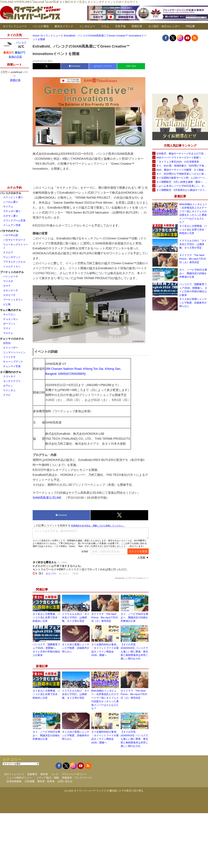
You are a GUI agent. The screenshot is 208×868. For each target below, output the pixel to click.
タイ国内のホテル (11, 372)
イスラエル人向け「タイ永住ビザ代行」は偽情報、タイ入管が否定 (76, 617)
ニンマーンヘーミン (14, 352)
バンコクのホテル (11, 193)
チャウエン (9, 314)
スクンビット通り (13, 197)
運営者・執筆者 (46, 781)
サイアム (8, 207)
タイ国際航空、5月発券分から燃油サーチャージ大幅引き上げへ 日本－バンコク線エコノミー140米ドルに (182, 190)
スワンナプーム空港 (14, 220)
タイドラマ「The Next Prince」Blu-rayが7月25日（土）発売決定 (105, 617)
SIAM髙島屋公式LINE (47, 498)
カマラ (7, 286)
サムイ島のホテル (11, 310)
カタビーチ (9, 295)
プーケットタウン (13, 300)
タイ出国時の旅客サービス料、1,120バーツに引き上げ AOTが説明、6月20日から (182, 178)
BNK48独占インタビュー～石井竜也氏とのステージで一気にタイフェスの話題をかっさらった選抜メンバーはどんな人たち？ (193, 213)
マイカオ (8, 281)
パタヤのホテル (9, 231)
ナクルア (8, 252)
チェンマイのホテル (12, 339)
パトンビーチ (11, 276)
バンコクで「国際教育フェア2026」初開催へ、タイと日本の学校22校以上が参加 (193, 290)
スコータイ (9, 376)
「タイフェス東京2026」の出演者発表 (178, 162)
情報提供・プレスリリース (77, 778)
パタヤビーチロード (14, 240)
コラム (105, 26)
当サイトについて (14, 774)
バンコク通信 (41, 26)
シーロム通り (11, 202)
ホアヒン (8, 386)
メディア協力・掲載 (48, 778)
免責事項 (32, 774)
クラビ (7, 395)
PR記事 (190, 26)
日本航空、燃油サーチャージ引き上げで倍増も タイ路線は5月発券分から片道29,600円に (182, 154)
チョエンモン (11, 319)
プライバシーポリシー (74, 774)
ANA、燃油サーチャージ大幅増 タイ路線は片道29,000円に (182, 170)
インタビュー (87, 26)
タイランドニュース (15, 26)
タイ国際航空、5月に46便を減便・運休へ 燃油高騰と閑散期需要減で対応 (182, 182)
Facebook (75, 66)
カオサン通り (11, 216)
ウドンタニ (9, 390)
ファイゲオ (9, 357)
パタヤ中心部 (11, 235)
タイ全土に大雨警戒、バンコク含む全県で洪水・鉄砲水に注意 (46, 617)
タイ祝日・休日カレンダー (164, 26)
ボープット (9, 324)
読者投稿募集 (14, 781)
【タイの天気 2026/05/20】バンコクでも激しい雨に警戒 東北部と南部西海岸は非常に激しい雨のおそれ (134, 652)
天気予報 (120, 26)
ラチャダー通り (12, 211)
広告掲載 (30, 781)
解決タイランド (64, 26)
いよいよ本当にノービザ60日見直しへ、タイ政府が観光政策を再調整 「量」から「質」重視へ (182, 186)
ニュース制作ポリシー (19, 778)
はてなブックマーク (103, 66)
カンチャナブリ (12, 381)
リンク (55, 774)
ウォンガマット (12, 257)
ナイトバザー (11, 348)
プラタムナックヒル (14, 262)
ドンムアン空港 (12, 225)
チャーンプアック (13, 362)
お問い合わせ (65, 781)
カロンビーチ (11, 290)
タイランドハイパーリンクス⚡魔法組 (95, 791)
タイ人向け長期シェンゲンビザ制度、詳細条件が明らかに (76, 648)
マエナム (8, 333)
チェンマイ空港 (12, 366)
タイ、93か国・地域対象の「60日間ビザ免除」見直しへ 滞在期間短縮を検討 (182, 166)
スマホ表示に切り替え (131, 791)
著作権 (44, 774)
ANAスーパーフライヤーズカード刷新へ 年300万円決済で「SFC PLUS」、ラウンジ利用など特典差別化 (182, 157)
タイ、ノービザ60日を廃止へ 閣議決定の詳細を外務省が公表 (134, 617)
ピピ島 (7, 304)
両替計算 (137, 26)
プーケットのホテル (12, 272)
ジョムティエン (12, 266)
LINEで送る (131, 66)
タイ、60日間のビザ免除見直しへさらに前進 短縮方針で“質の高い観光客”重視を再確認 (182, 174)
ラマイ (7, 328)
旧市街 (7, 343)
